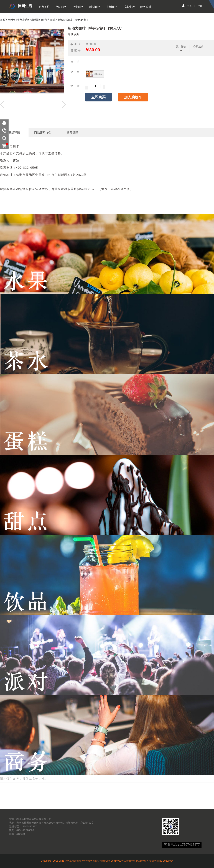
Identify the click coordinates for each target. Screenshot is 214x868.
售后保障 (73, 133)
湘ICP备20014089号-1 (114, 861)
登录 (190, 6)
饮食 (11, 20)
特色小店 (22, 20)
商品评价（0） (43, 133)
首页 (3, 20)
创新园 (34, 20)
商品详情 (14, 133)
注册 (200, 6)
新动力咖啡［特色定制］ (74, 20)
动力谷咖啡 (48, 20)
